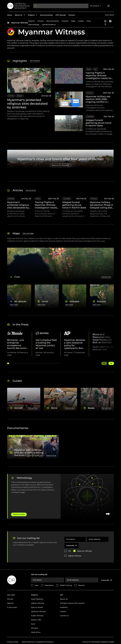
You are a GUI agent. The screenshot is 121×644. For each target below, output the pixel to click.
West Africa (36, 632)
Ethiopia (34, 628)
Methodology (34, 25)
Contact (72, 15)
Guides (81, 21)
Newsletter (49, 585)
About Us (64, 599)
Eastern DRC (36, 620)
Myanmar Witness (20, 23)
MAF (95, 69)
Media (89, 69)
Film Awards (61, 15)
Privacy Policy (13, 642)
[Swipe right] (111, 363)
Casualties (90, 116)
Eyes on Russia (37, 607)
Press (89, 21)
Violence (94, 199)
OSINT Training (66, 585)
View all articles (31, 190)
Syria (33, 624)
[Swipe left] (104, 363)
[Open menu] (108, 6)
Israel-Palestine (37, 599)
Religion (20, 96)
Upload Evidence (49, 25)
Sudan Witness (37, 616)
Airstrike (11, 96)
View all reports (35, 61)
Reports (32, 21)
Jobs (37, 585)
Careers (63, 611)
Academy (64, 607)
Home (10, 15)
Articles (41, 21)
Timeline (65, 21)
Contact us (64, 616)
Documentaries (46, 15)
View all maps (28, 233)
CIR (70, 551)
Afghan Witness (75, 556)
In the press (12, 607)
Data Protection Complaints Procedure (38, 642)
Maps (73, 21)
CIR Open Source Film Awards (72, 603)
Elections (90, 93)
